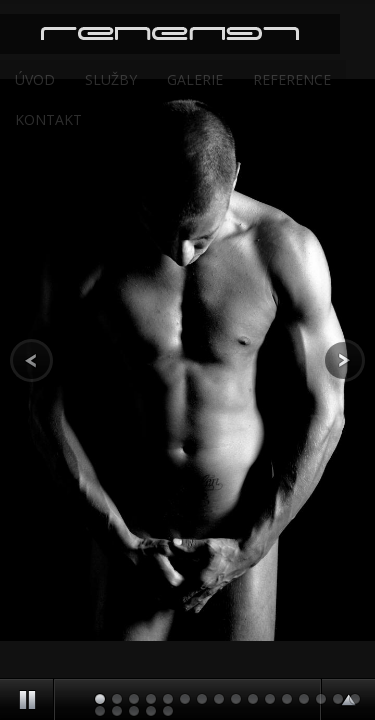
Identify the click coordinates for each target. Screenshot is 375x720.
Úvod (35, 79)
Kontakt (48, 119)
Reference (292, 79)
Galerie (195, 79)
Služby (111, 79)
